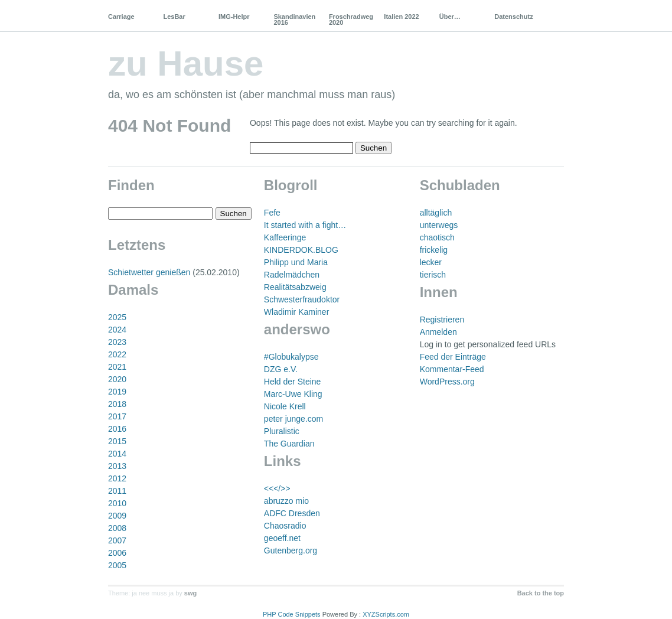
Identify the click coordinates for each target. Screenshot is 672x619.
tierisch (433, 275)
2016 (117, 429)
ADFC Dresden (292, 513)
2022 (117, 354)
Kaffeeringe (285, 237)
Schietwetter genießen (149, 272)
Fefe (272, 213)
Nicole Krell (285, 406)
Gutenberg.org (291, 550)
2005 (117, 565)
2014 (117, 454)
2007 (117, 540)
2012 (117, 478)
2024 (117, 330)
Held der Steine (293, 382)
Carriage (121, 17)
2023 (117, 342)
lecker (431, 262)
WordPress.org (447, 382)
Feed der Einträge (453, 357)
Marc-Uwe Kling (293, 394)
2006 (117, 553)
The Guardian (289, 444)
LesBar (174, 17)
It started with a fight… (305, 225)
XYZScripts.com (386, 614)
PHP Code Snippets (292, 614)
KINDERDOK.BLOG (301, 250)
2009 (117, 516)
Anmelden (438, 332)
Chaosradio (285, 526)
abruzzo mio (286, 501)
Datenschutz (513, 17)
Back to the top (541, 593)
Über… (450, 17)
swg (190, 593)
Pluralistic (282, 431)
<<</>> (277, 488)
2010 (117, 503)
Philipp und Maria (296, 262)
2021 (117, 367)
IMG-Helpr (234, 17)
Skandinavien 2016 (294, 19)
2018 (117, 404)
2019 (117, 392)
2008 (117, 528)
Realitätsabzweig (295, 287)
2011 (117, 491)
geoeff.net (282, 538)
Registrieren (442, 320)
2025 (117, 317)
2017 (117, 416)
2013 (117, 466)
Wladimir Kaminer (296, 312)
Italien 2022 (401, 17)
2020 (117, 379)
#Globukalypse (291, 357)
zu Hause (186, 63)
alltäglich (436, 213)
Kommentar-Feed (452, 369)
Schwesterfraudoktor (302, 299)
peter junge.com (293, 419)
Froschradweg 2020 (351, 19)
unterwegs (439, 225)
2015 (117, 441)
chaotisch (437, 237)
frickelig (434, 250)
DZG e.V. (281, 369)
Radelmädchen (292, 275)
